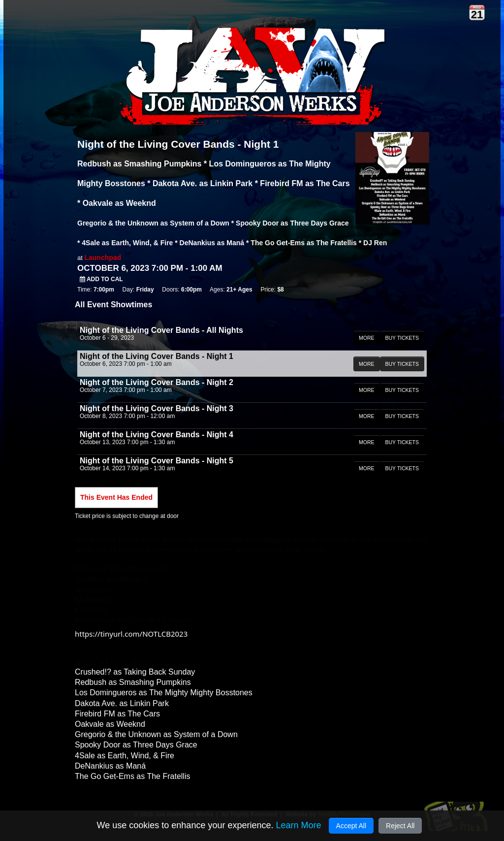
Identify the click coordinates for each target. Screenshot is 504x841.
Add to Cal (101, 279)
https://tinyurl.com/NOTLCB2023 (131, 634)
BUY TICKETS (402, 338)
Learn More (298, 825)
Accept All (351, 826)
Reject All (400, 826)
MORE (367, 338)
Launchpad (103, 258)
